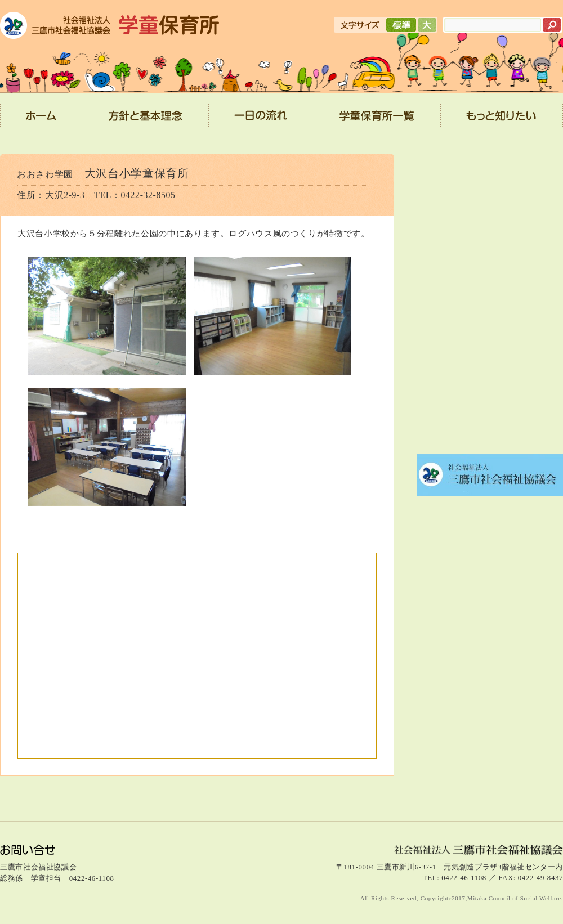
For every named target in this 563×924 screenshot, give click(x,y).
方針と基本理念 (146, 119)
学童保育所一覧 (377, 119)
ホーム (42, 119)
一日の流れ (262, 119)
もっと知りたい (502, 119)
